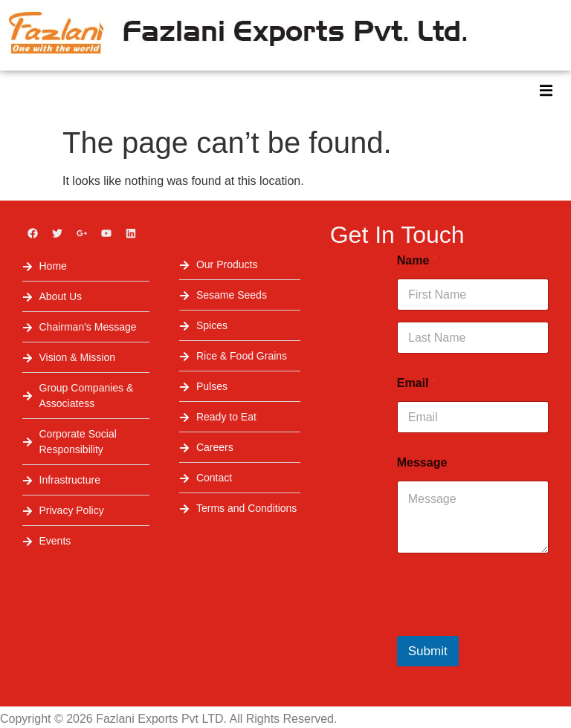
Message (422, 462)
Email (417, 383)
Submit (428, 651)
